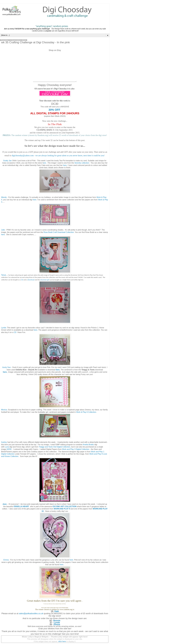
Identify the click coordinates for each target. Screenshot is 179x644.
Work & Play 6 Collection (86, 412)
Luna (7, 447)
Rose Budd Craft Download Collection (59, 232)
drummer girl (45, 280)
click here (62, 641)
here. (36, 330)
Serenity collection (82, 163)
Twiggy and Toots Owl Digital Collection (55, 447)
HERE (9, 449)
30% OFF (55, 110)
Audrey (4, 442)
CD (22, 280)
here (65, 165)
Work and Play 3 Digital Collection (76, 449)
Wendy (4, 197)
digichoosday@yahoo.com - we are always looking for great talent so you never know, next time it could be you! (58, 156)
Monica (4, 410)
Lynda (57, 623)
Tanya (4, 275)
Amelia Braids (88, 445)
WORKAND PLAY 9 (62, 509)
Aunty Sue (7, 367)
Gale (57, 611)
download (31, 280)
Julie (3, 230)
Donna (57, 624)
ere (45, 163)
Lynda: (4, 328)
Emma (6, 560)
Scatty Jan (7, 161)
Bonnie (57, 621)
